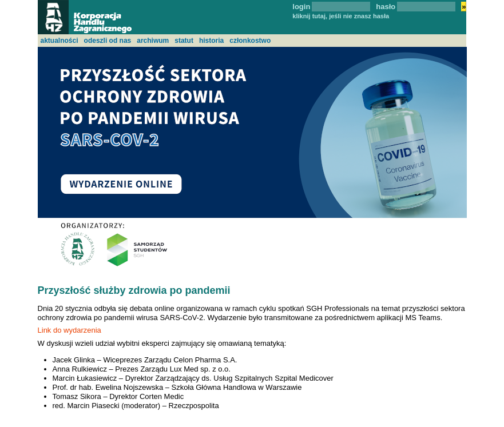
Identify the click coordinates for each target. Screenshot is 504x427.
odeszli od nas (108, 41)
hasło (386, 7)
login (301, 7)
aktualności (59, 41)
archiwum (153, 41)
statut (184, 41)
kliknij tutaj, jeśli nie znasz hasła (341, 16)
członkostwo (250, 41)
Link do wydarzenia (70, 330)
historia (211, 41)
